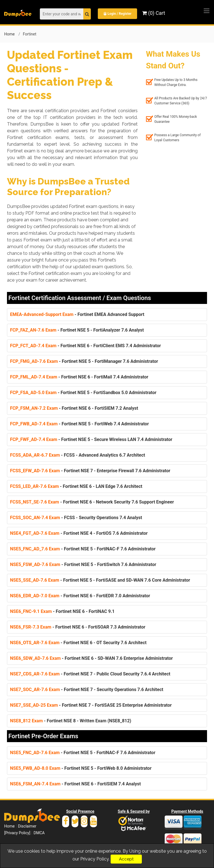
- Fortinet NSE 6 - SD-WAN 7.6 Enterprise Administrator (91, 658)
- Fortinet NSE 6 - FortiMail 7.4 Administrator (79, 377)
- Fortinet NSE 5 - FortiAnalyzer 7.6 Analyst (77, 330)
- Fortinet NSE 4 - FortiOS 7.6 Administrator (79, 533)
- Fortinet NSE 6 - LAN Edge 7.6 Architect (76, 486)
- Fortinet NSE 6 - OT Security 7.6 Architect (78, 643)
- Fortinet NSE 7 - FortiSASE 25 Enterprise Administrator (91, 705)
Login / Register (117, 14)
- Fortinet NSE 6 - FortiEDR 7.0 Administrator (80, 596)
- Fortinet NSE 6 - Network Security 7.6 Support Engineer (92, 502)
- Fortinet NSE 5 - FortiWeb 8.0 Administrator (81, 768)
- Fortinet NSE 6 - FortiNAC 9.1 (62, 611)
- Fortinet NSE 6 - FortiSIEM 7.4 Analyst (75, 784)
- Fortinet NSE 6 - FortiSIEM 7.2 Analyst (74, 408)
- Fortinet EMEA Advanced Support (77, 314)
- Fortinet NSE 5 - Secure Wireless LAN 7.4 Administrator (91, 439)
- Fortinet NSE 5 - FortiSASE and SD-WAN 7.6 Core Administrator (100, 580)
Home (9, 34)
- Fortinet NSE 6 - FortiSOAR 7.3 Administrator (78, 627)
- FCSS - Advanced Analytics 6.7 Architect (78, 455)
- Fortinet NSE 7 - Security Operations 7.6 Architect (87, 690)
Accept (126, 859)
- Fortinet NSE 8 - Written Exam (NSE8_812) (71, 721)
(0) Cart (154, 13)
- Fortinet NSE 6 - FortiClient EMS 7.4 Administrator (85, 346)
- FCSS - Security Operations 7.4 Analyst (76, 518)
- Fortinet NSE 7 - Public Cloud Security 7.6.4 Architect (90, 674)
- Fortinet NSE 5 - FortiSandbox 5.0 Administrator (83, 393)
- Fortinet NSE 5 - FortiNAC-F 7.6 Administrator (83, 549)
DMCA (39, 833)
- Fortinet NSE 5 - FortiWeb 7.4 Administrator (79, 424)
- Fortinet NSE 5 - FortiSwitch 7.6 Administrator (83, 564)
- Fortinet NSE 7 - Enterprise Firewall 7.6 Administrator (90, 471)
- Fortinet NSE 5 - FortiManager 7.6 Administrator (84, 361)
